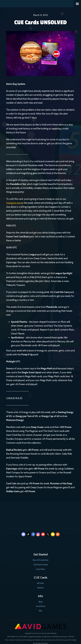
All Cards (40, 583)
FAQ (40, 611)
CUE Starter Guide (41, 565)
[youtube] (43, 534)
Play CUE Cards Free (40, 560)
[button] (77, 4)
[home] (37, 3)
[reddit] (58, 534)
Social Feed (40, 606)
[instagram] (38, 534)
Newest (41, 588)
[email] (53, 534)
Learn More (40, 569)
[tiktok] (28, 534)
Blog (40, 602)
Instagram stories (15, 203)
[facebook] (33, 534)
